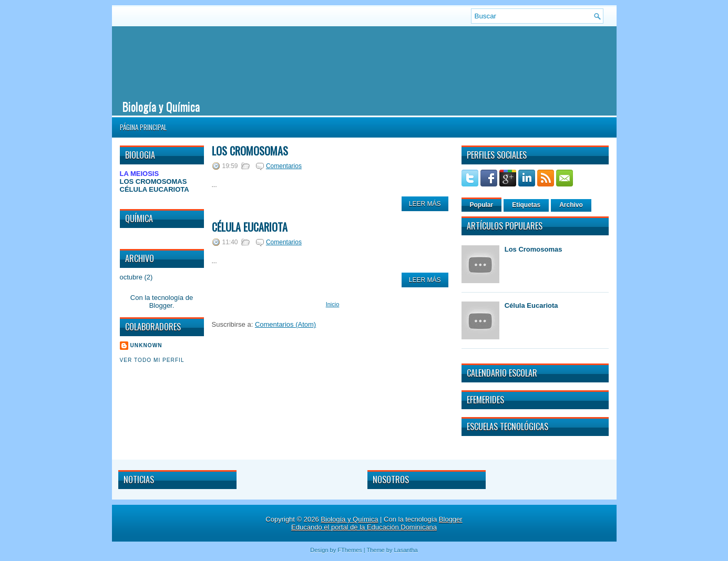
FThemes (350, 550)
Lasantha (406, 550)
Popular (482, 205)
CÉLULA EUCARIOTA (155, 189)
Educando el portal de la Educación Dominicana (364, 527)
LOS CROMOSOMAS (153, 181)
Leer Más (425, 204)
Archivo (571, 205)
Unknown (146, 345)
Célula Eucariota (250, 227)
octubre (131, 277)
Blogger (161, 305)
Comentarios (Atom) (285, 324)
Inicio (333, 304)
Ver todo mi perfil (152, 360)
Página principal (143, 127)
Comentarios (284, 166)
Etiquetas (526, 205)
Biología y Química (161, 106)
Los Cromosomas (250, 151)
